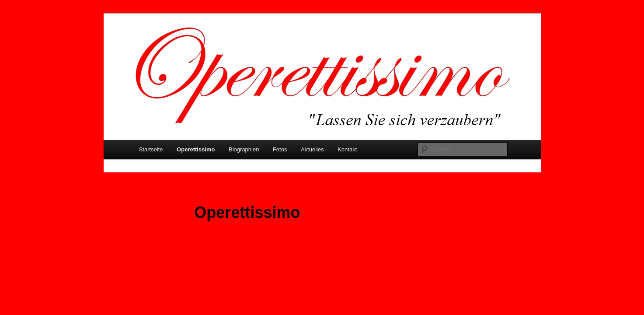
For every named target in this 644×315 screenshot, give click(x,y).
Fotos (280, 149)
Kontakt (347, 149)
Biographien (244, 149)
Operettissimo (196, 149)
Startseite (151, 149)
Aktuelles (312, 149)
